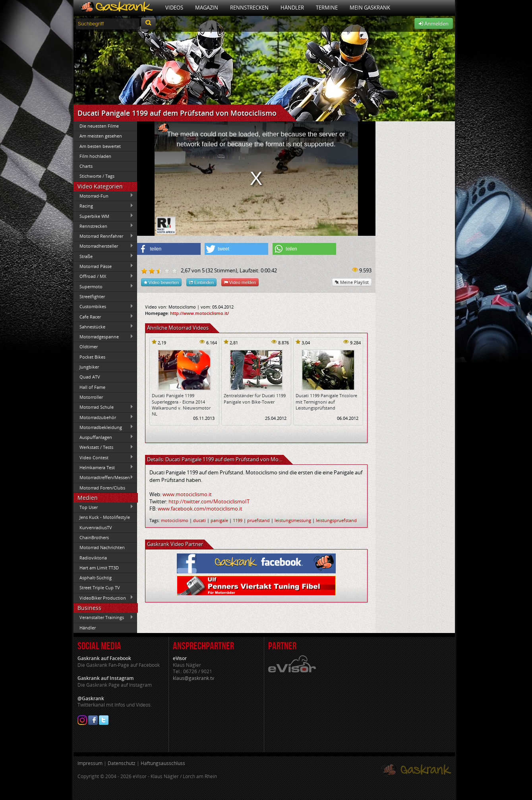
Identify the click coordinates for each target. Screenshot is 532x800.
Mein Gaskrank (370, 8)
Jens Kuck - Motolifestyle (105, 517)
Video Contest (104, 457)
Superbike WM (104, 216)
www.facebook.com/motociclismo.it (200, 509)
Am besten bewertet (100, 146)
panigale (219, 520)
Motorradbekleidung (104, 427)
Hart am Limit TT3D (99, 568)
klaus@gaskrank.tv (193, 678)
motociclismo (175, 520)
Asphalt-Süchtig (96, 578)
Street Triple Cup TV (100, 587)
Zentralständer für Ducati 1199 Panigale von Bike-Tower (255, 398)
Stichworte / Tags (97, 176)
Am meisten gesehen (101, 136)
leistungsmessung (293, 520)
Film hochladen (95, 156)
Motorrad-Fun (104, 196)
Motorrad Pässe (104, 266)
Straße (104, 256)
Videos (174, 8)
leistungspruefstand (336, 520)
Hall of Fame (92, 387)
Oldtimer (89, 347)
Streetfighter (92, 296)
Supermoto (104, 286)
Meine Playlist (352, 282)
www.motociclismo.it (187, 494)
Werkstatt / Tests (104, 447)
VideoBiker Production (104, 598)
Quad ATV (90, 377)
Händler (292, 8)
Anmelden (434, 23)
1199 (238, 520)
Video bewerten (161, 282)
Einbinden (201, 282)
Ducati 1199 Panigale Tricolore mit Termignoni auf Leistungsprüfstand (326, 402)
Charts (86, 166)
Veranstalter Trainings (104, 617)
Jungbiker (89, 367)
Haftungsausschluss (163, 763)
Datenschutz (122, 763)
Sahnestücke (104, 326)
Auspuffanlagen (104, 437)
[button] (169, 249)
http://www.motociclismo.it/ (199, 313)
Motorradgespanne (104, 337)
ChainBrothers (94, 537)
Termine (327, 8)
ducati (199, 520)
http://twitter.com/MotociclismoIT (209, 501)
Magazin (207, 8)
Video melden (240, 282)
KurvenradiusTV (96, 527)
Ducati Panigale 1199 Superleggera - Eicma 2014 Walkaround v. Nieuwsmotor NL (181, 405)
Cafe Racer (104, 317)
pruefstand (258, 520)
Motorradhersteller (104, 246)
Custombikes (104, 307)
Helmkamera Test (104, 467)
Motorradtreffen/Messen (104, 478)
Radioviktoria (93, 558)
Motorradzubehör (104, 417)
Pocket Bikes (92, 357)
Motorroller (91, 397)
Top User (104, 507)
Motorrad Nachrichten (102, 547)
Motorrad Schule (104, 407)
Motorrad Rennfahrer (104, 236)
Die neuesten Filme (99, 126)
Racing (104, 206)
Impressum (90, 763)
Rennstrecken (249, 8)
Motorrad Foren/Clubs (102, 488)
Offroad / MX (104, 276)
